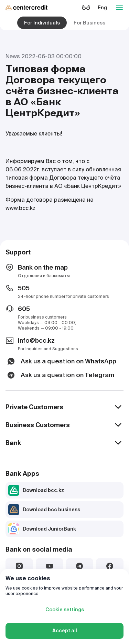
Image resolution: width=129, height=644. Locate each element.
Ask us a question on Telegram (60, 375)
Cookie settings (65, 610)
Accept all (65, 631)
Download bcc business (44, 510)
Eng (102, 8)
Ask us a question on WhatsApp (61, 361)
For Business (89, 23)
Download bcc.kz (36, 490)
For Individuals (42, 23)
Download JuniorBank (42, 529)
